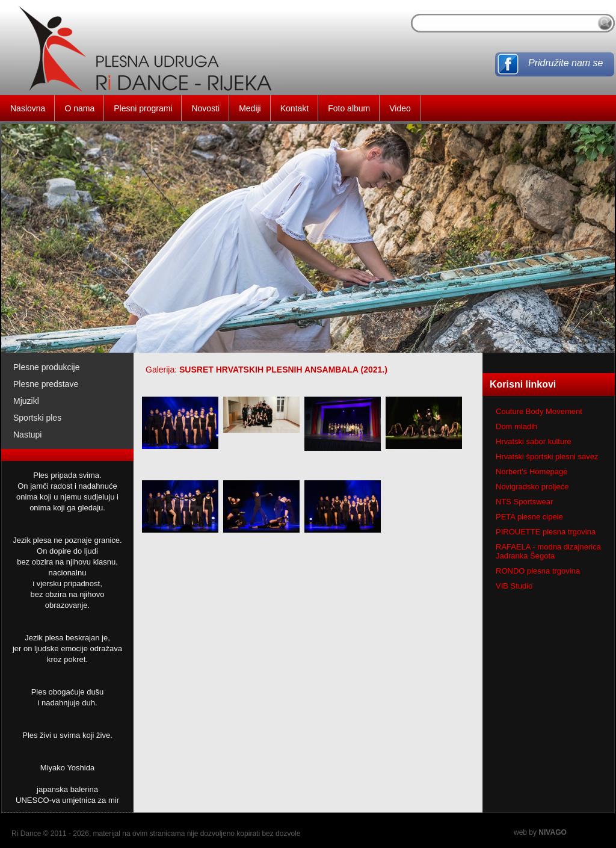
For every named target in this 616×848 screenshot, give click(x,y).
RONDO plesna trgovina (538, 571)
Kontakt (294, 108)
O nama (79, 108)
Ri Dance (26, 834)
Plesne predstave (46, 384)
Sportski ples (37, 418)
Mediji (250, 108)
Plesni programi (143, 108)
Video (400, 108)
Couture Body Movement (539, 411)
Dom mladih (516, 426)
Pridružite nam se (566, 63)
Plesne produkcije (47, 367)
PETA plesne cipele (529, 517)
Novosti (205, 108)
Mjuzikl (26, 401)
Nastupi (27, 435)
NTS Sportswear (524, 502)
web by (540, 832)
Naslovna (28, 108)
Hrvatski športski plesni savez (547, 456)
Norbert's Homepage (532, 472)
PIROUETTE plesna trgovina (546, 532)
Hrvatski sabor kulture (534, 441)
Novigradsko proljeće (532, 487)
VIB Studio (514, 586)
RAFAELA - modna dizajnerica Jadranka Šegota (548, 551)
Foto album (349, 108)
